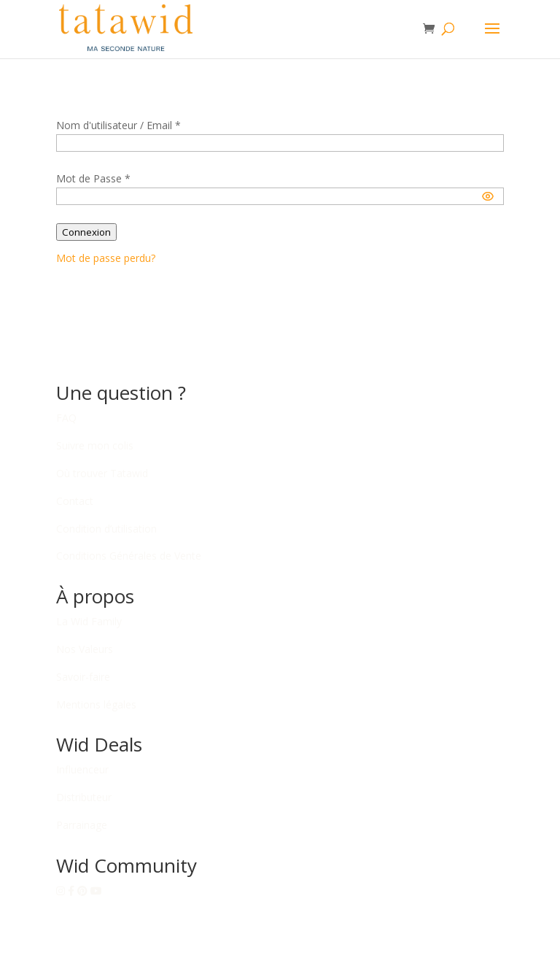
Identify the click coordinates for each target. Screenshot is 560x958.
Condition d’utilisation (106, 529)
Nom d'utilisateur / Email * (118, 125)
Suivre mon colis (95, 445)
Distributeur (84, 797)
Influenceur (82, 769)
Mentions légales (96, 704)
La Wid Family (89, 621)
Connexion (86, 232)
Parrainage (82, 825)
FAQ (66, 418)
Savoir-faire (83, 677)
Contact (75, 501)
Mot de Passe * (93, 178)
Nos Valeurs (85, 649)
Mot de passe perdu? (106, 258)
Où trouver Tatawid (102, 473)
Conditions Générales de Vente (129, 556)
